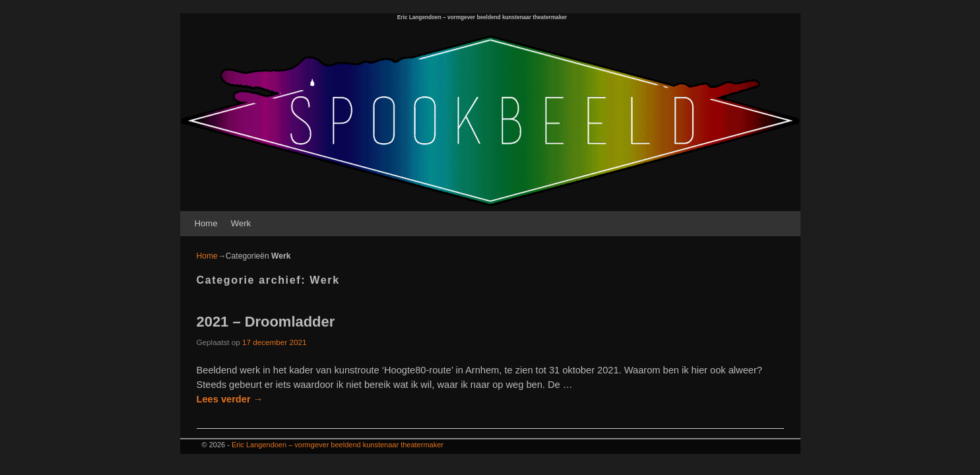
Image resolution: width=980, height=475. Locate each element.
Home (206, 223)
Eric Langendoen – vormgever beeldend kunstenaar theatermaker (482, 17)
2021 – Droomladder (266, 322)
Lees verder (230, 399)
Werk (241, 223)
